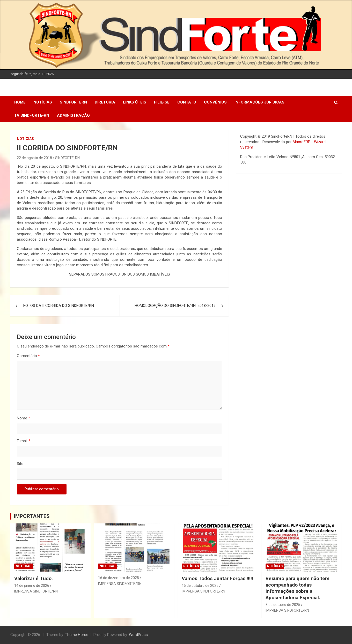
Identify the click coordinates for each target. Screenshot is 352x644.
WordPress (138, 635)
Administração (73, 115)
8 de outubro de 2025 (283, 605)
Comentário (28, 356)
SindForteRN (73, 102)
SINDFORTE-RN (67, 158)
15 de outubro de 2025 (200, 586)
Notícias (43, 102)
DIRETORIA (105, 102)
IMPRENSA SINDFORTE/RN (36, 591)
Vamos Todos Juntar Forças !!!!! (217, 578)
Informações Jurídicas (259, 102)
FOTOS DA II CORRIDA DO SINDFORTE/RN (59, 306)
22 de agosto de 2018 (34, 158)
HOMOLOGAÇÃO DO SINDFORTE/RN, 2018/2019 (175, 306)
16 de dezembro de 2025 (119, 578)
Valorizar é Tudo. (34, 578)
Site (20, 464)
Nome (23, 418)
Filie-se (162, 102)
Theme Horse (77, 635)
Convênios (215, 102)
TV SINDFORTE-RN (32, 115)
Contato (187, 102)
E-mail (24, 441)
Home (20, 102)
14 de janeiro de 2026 (32, 586)
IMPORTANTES (32, 516)
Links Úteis (135, 102)
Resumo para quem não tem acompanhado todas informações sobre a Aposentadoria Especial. (298, 588)
